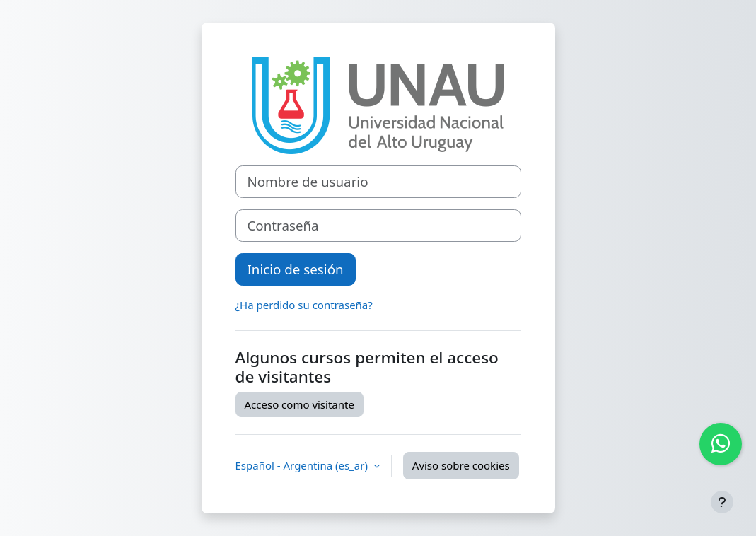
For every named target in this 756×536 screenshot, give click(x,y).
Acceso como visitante (300, 404)
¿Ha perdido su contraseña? (304, 305)
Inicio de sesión (296, 269)
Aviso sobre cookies (461, 465)
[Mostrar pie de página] (722, 502)
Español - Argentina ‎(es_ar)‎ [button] (303, 465)
